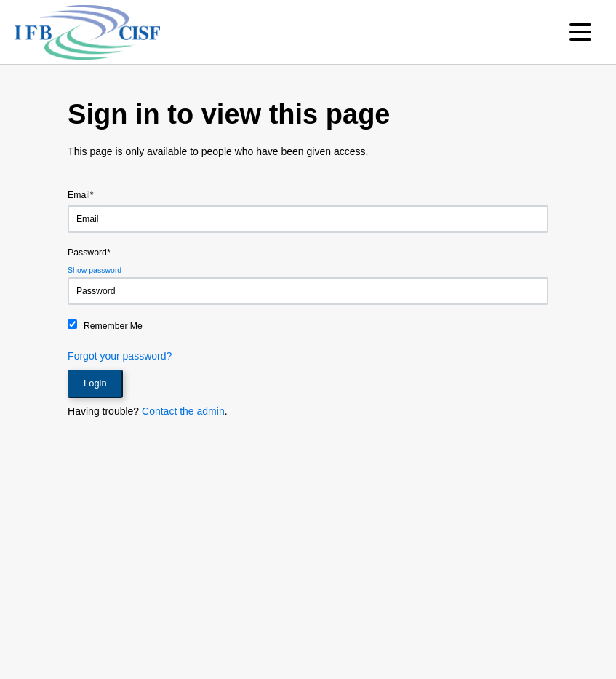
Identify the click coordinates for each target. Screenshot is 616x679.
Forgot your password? (120, 356)
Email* (80, 195)
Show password (95, 270)
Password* (89, 253)
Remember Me (113, 326)
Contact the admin (183, 411)
